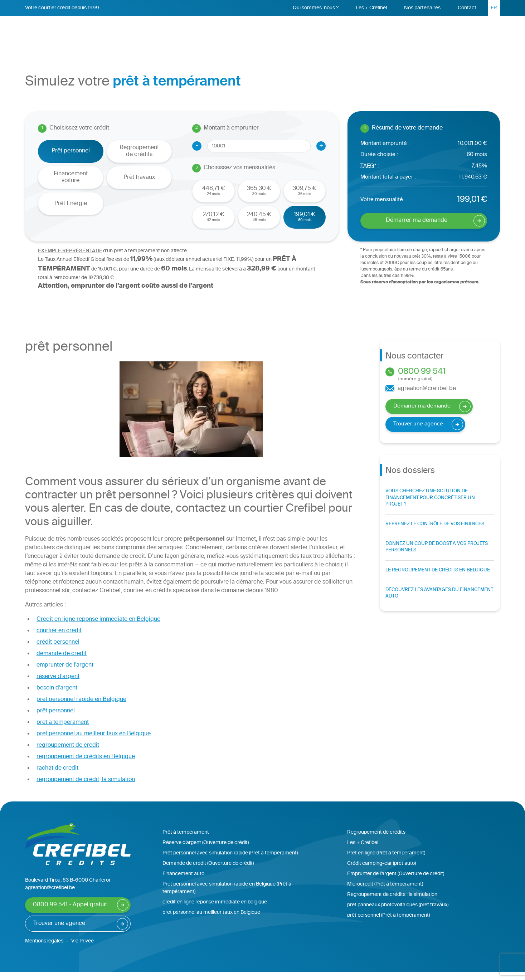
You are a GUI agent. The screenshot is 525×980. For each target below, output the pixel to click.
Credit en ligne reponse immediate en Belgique (98, 627)
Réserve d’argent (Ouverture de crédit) (206, 851)
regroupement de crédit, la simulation (86, 788)
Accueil (194, 33)
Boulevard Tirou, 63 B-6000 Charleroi (67, 888)
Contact (467, 8)
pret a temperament (63, 730)
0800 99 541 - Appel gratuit (70, 913)
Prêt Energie (71, 212)
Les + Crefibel (371, 8)
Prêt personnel (234, 33)
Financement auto (183, 882)
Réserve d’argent (375, 34)
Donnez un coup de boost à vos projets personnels (437, 555)
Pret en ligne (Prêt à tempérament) (386, 861)
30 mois (259, 198)
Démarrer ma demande (447, 35)
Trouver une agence (418, 432)
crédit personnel (58, 650)
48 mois (259, 225)
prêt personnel (56, 719)
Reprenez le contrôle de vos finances (435, 532)
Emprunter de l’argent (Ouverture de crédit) (396, 882)
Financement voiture (71, 185)
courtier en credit (59, 639)
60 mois (305, 225)
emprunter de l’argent (65, 673)
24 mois (213, 198)
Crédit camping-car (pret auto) (381, 871)
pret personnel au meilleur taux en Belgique (94, 742)
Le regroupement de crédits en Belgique (438, 578)
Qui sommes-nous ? (316, 8)
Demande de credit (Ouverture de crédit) (208, 871)
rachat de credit (57, 776)
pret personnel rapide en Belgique (81, 708)
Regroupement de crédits (303, 33)
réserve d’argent (58, 685)
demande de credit (62, 662)
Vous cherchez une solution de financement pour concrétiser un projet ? (430, 506)
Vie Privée (82, 949)
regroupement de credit (68, 753)
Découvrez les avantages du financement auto (439, 601)
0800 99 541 (440, 382)
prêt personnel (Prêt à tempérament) (388, 923)
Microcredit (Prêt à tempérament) (385, 892)
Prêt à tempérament (186, 840)
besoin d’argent (57, 696)
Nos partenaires (422, 8)
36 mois (305, 198)
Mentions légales (44, 949)
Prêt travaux (139, 186)
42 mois (213, 225)
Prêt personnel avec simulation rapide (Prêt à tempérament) (230, 861)
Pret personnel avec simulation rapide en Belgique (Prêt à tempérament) (227, 896)
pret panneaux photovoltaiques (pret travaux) (398, 913)
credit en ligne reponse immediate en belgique (215, 910)
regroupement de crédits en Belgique (86, 765)
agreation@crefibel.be (421, 397)
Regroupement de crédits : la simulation (392, 903)
